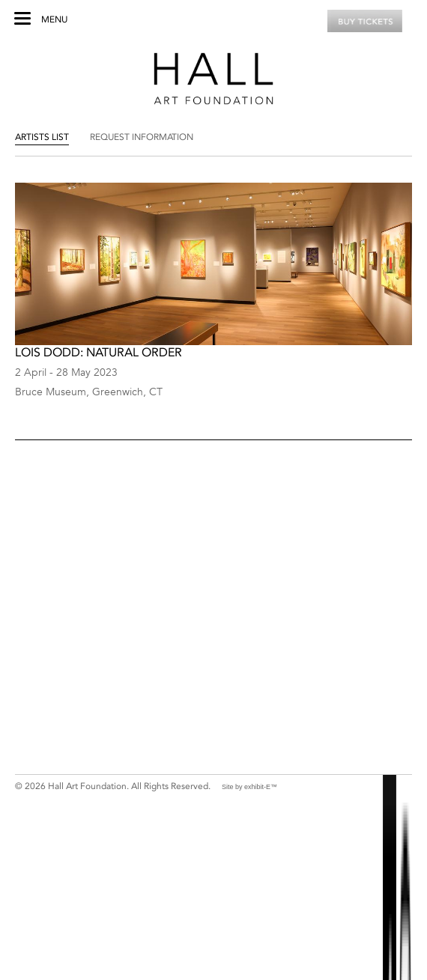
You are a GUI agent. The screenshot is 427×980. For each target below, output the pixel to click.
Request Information (142, 137)
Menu (54, 19)
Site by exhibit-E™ (249, 787)
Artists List (42, 137)
